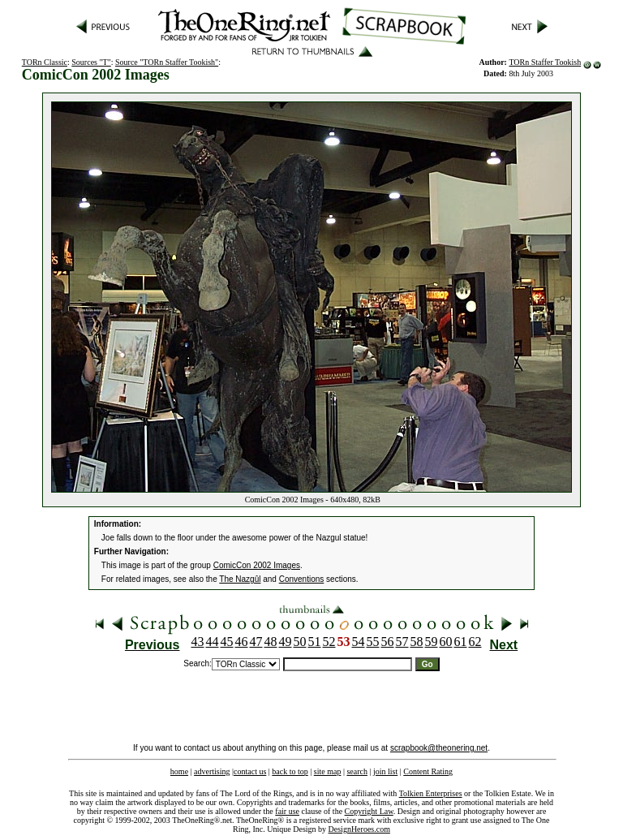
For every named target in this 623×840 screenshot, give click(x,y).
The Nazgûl (240, 579)
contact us (250, 771)
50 (300, 642)
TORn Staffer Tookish (545, 62)
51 (315, 642)
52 (329, 642)
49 (286, 642)
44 (213, 642)
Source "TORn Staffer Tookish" (167, 62)
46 (242, 642)
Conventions (302, 579)
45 (227, 642)
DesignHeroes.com (359, 829)
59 (432, 642)
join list (385, 771)
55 (373, 642)
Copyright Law (369, 811)
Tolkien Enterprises (431, 793)
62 (475, 642)
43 (198, 642)
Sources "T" (91, 62)
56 (388, 642)
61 (461, 642)
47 (256, 642)
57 (402, 642)
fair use (287, 811)
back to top (290, 771)
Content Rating (428, 771)
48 (271, 642)
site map (328, 771)
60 (446, 642)
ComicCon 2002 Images (257, 565)
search (357, 771)
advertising (212, 771)
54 (359, 642)
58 (417, 642)
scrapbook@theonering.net (439, 748)
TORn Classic (45, 62)
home (179, 771)
